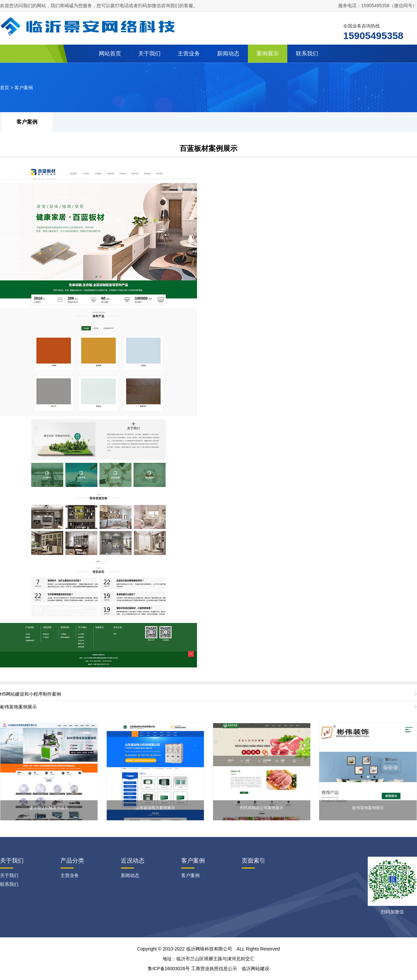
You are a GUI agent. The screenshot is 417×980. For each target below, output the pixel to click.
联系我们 (307, 54)
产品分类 (72, 861)
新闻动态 (228, 54)
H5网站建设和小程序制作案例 (31, 694)
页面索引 (253, 861)
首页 (5, 88)
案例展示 (268, 54)
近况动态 (133, 861)
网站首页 (110, 54)
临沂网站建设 (255, 969)
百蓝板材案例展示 (208, 148)
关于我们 (149, 54)
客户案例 (24, 88)
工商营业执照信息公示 (214, 969)
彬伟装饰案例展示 (18, 707)
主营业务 (189, 54)
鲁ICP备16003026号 (169, 969)
